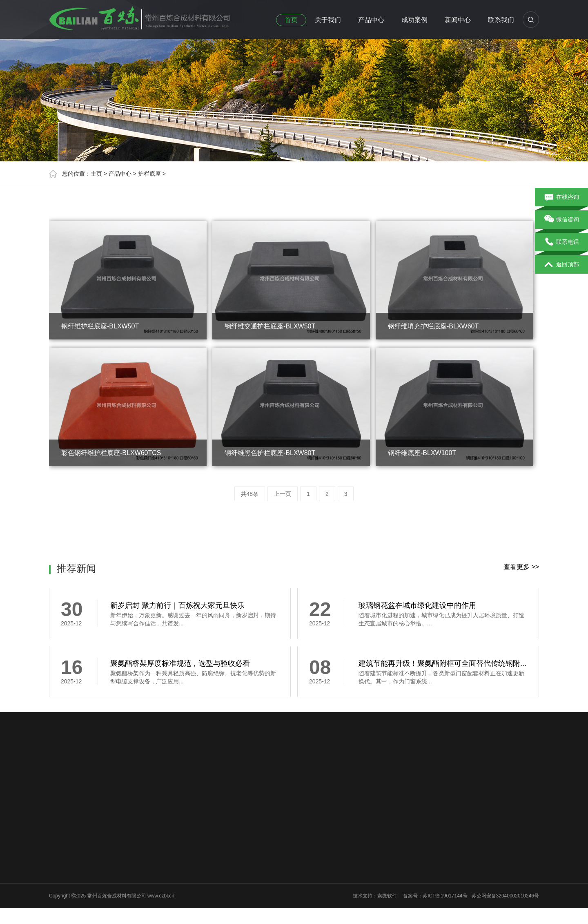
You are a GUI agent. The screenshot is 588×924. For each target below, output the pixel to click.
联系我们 (501, 20)
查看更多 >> (521, 567)
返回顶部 (562, 265)
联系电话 (562, 242)
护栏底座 (149, 174)
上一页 (283, 494)
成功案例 (414, 20)
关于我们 (328, 20)
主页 (96, 174)
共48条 (250, 494)
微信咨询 (562, 220)
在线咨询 (562, 197)
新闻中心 (458, 20)
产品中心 (371, 20)
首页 (291, 20)
